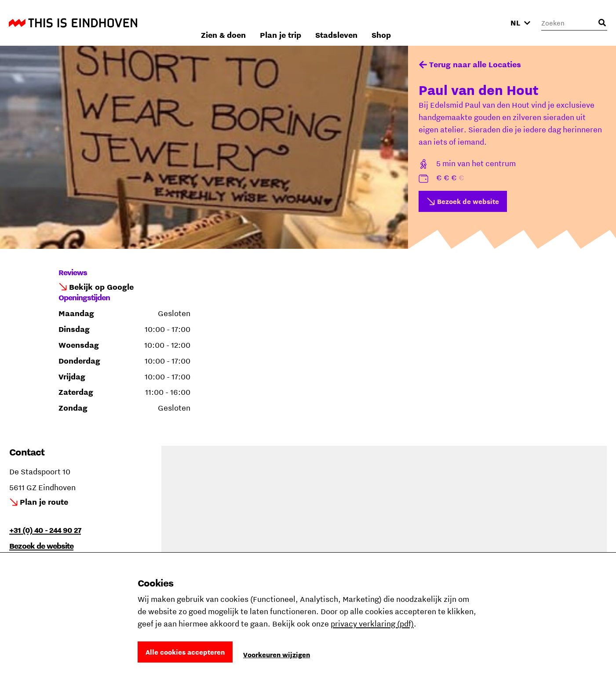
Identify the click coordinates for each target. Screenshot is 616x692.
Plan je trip (383, 23)
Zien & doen (325, 23)
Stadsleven (438, 23)
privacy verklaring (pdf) (372, 624)
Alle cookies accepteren (185, 652)
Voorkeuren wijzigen (277, 655)
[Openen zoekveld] (602, 23)
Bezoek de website (468, 201)
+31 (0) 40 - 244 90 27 (45, 530)
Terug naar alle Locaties (475, 64)
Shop (483, 23)
